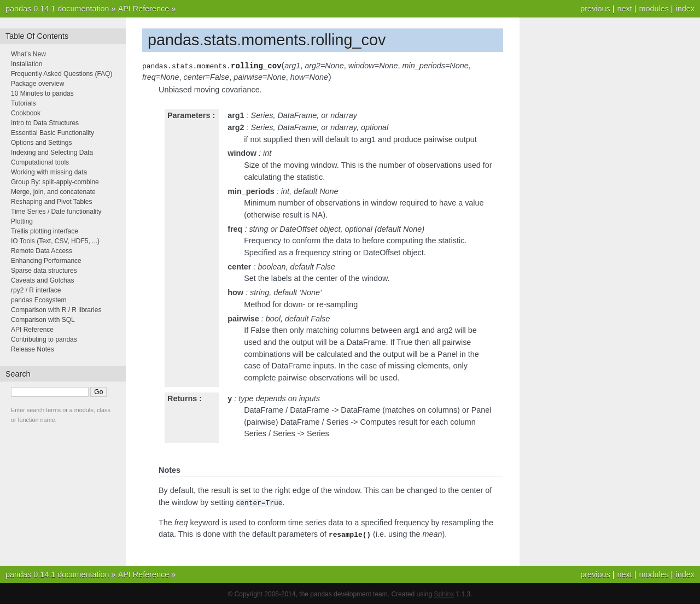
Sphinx (444, 593)
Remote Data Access (42, 251)
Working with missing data (49, 172)
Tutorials (24, 103)
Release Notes (33, 349)
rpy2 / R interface (36, 290)
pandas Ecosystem (39, 300)
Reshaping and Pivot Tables (52, 202)
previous (595, 9)
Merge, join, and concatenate (53, 192)
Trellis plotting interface (45, 231)
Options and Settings (41, 143)
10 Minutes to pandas (42, 93)
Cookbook (26, 113)
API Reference (144, 9)
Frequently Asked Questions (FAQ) (62, 74)
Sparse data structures (44, 271)
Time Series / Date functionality (56, 212)
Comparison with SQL (43, 320)
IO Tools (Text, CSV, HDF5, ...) (55, 241)
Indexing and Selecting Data (52, 153)
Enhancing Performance (46, 261)
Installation (27, 64)
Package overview (37, 84)
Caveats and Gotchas (42, 280)
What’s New (28, 54)
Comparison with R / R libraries (56, 310)
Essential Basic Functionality (52, 133)
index (685, 9)
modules (654, 9)
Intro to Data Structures (45, 123)
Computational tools (40, 162)
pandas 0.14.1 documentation (57, 9)
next (624, 9)
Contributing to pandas (44, 339)
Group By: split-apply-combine (55, 182)
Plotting (22, 221)
